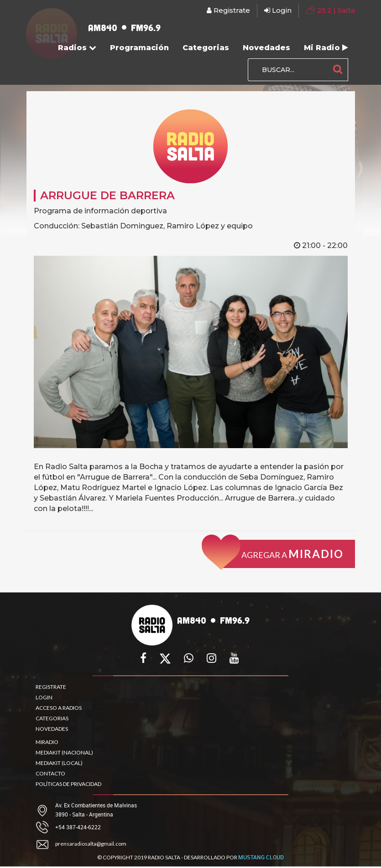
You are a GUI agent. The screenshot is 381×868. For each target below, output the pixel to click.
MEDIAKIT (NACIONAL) (64, 752)
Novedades (266, 48)
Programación (139, 48)
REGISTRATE (51, 687)
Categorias (206, 48)
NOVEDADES (52, 729)
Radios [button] (77, 48)
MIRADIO (47, 742)
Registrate (228, 10)
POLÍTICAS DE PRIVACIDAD (68, 784)
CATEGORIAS (52, 718)
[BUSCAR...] (288, 70)
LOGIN (44, 697)
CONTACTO (50, 773)
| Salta (330, 10)
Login (278, 10)
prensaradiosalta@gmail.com (91, 844)
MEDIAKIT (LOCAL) (59, 763)
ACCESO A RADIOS (59, 708)
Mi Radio (326, 48)
